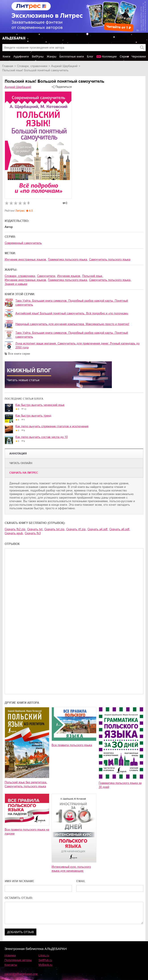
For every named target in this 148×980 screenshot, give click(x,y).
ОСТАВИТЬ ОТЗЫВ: (19, 898)
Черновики (139, 56)
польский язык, (93, 276)
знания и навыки (16, 284)
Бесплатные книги (72, 56)
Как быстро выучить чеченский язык (40, 405)
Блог (90, 56)
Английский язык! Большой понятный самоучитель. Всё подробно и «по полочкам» (72, 313)
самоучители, (47, 276)
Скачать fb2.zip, (15, 529)
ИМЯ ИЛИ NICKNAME (20, 881)
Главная (8, 66)
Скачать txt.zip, (55, 529)
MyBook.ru (46, 965)
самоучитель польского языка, (110, 280)
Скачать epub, (14, 533)
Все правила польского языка (72, 745)
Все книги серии (19, 354)
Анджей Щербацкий (64, 66)
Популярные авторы (18, 960)
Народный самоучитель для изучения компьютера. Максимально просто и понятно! (72, 324)
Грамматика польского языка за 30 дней (120, 785)
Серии (124, 56)
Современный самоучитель (23, 243)
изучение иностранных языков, (26, 259)
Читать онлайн (21, 463)
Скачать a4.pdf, (98, 529)
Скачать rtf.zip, (76, 529)
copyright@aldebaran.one (21, 974)
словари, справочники (32, 66)
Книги (6, 56)
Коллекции (109, 56)
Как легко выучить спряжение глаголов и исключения (52, 426)
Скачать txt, (35, 529)
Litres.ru (44, 955)
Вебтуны (38, 56)
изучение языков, (69, 276)
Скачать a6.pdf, (120, 529)
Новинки (10, 955)
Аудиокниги (21, 56)
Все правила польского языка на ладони (27, 832)
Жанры (51, 56)
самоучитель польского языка (110, 259)
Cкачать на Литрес (24, 473)
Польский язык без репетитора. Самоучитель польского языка (26, 784)
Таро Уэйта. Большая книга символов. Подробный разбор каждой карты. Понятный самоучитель (72, 303)
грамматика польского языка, (68, 259)
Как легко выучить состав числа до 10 (42, 437)
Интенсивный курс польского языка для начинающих (71, 869)
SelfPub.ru (45, 960)
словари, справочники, (20, 276)
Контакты (11, 965)
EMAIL (81, 881)
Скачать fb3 (33, 533)
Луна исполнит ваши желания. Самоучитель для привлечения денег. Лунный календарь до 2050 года (77, 345)
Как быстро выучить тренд (33, 416)
